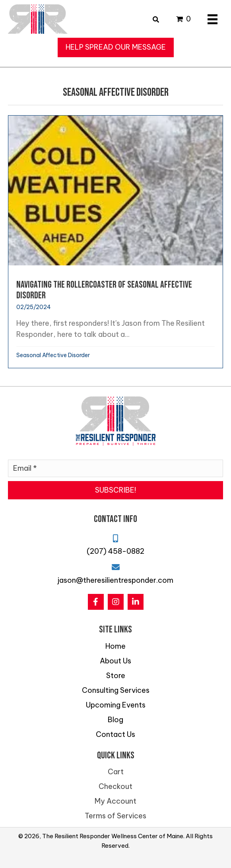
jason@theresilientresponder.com (115, 580)
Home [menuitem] (115, 646)
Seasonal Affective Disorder (53, 355)
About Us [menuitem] (115, 661)
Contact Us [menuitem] (115, 734)
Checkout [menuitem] (115, 786)
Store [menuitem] (116, 676)
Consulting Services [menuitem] (116, 690)
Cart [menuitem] (116, 772)
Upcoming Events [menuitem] (116, 705)
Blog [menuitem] (115, 720)
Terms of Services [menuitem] (115, 816)
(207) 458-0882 (115, 551)
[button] (116, 47)
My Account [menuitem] (115, 801)
